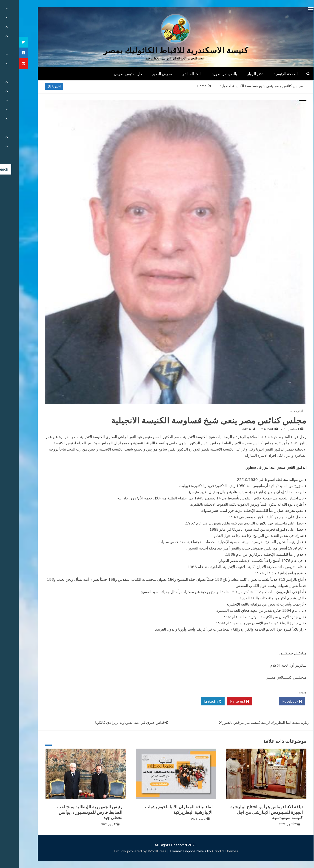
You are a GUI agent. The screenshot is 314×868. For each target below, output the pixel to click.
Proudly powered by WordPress (122, 851)
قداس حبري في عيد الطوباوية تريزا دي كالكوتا (111, 722)
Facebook (273, 702)
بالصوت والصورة (206, 74)
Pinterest (221, 702)
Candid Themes (207, 851)
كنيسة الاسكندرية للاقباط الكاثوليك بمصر (157, 50)
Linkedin (194, 702)
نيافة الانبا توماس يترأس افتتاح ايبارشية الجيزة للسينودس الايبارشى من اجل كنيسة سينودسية (248, 812)
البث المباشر (173, 74)
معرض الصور (143, 74)
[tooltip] (5, 42)
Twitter (247, 702)
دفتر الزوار (237, 74)
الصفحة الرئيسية (267, 74)
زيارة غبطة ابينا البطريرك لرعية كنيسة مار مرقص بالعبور (247, 722)
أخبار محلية (278, 411)
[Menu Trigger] (292, 10)
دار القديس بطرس (109, 74)
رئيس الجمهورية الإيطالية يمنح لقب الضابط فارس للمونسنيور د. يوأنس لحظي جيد (71, 812)
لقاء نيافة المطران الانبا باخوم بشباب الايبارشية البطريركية (160, 810)
